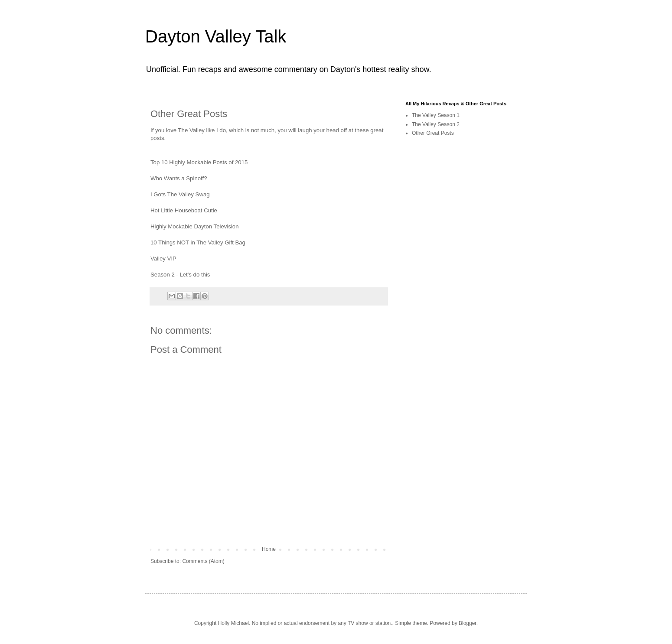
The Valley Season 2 (436, 124)
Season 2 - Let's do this (180, 275)
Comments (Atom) (203, 561)
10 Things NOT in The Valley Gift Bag (198, 242)
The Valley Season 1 (436, 115)
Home (269, 549)
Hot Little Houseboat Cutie (184, 210)
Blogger (468, 623)
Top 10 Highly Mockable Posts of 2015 (199, 162)
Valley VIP (163, 259)
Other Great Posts (433, 133)
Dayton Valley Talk (216, 36)
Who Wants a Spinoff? (179, 178)
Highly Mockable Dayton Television (195, 226)
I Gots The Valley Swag (180, 194)
